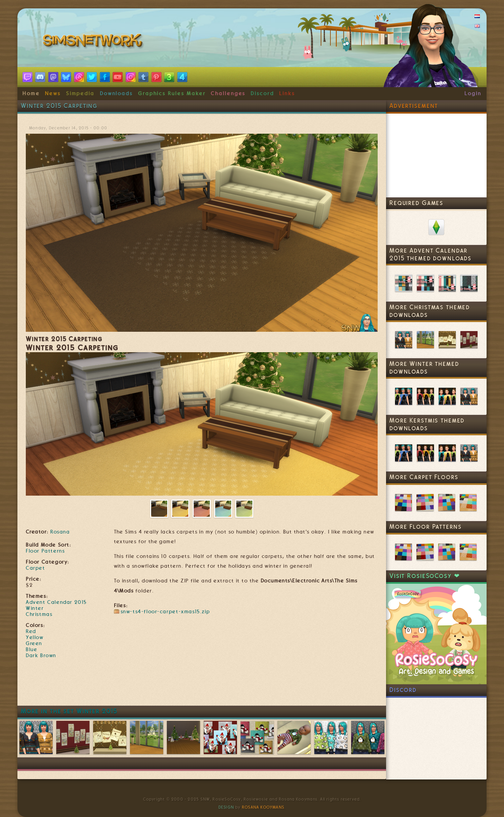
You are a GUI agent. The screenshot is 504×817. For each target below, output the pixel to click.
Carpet (36, 568)
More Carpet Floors (424, 477)
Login (473, 93)
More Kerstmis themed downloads (427, 424)
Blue (31, 649)
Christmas (39, 614)
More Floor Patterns (425, 527)
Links (287, 93)
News (53, 93)
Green (34, 643)
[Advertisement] (202, 685)
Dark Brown (41, 655)
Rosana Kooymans (263, 807)
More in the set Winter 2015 (69, 711)
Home (31, 93)
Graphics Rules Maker (172, 93)
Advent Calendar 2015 (56, 602)
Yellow (35, 637)
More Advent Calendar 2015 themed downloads (430, 254)
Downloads (116, 93)
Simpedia (80, 93)
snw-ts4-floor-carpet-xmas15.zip (165, 612)
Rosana (60, 532)
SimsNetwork (94, 42)
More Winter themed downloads (424, 368)
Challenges (228, 93)
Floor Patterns (45, 551)
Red (31, 631)
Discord (262, 93)
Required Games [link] (416, 203)
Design (226, 807)
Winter (35, 608)
